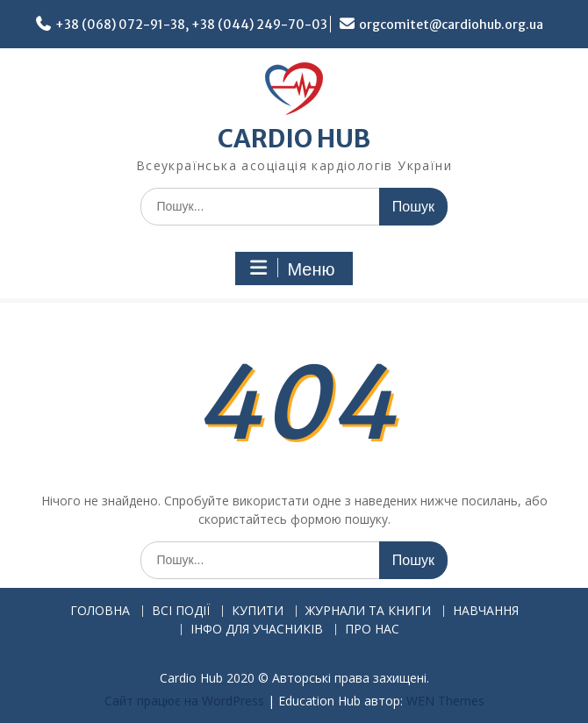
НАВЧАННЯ (486, 611)
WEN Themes (445, 701)
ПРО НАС (372, 630)
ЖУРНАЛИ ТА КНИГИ (368, 611)
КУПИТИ (258, 611)
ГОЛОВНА (100, 611)
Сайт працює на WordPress (184, 701)
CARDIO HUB (294, 139)
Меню (291, 268)
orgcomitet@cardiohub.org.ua (451, 25)
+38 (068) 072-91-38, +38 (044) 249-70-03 (191, 25)
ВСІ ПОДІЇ (181, 611)
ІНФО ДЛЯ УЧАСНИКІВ (257, 630)
